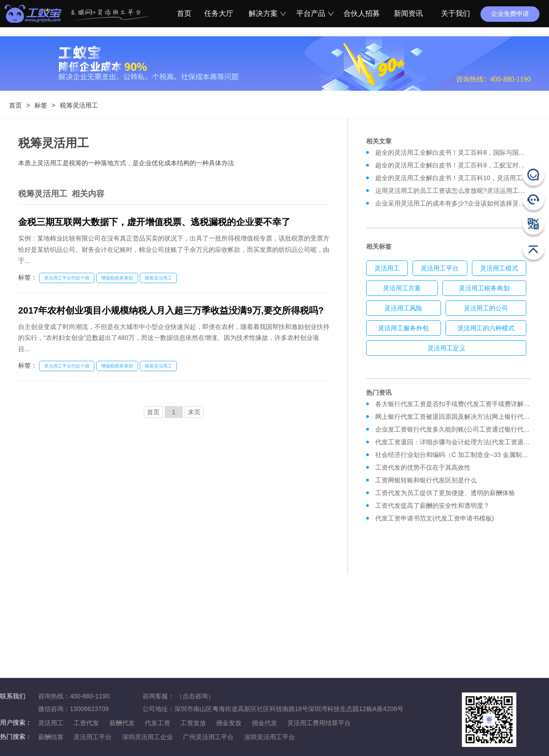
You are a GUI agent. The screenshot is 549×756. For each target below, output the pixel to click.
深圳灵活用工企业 (147, 737)
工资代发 (86, 723)
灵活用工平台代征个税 (67, 278)
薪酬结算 (51, 737)
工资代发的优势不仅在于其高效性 (423, 467)
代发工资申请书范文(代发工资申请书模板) (434, 518)
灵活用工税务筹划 (484, 288)
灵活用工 (387, 268)
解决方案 (266, 13)
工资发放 (193, 723)
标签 (41, 105)
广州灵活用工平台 (208, 737)
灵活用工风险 (403, 308)
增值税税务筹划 (117, 278)
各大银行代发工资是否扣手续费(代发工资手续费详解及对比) (460, 404)
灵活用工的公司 (486, 308)
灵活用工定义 (446, 348)
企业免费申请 (510, 14)
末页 (194, 412)
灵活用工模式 (499, 268)
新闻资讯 (408, 13)
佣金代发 (265, 723)
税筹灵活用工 (79, 105)
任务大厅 (219, 13)
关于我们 (456, 13)
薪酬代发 (122, 723)
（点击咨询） (195, 696)
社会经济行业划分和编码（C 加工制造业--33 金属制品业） (458, 455)
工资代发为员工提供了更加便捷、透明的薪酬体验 (445, 493)
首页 (183, 13)
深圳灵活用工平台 (270, 737)
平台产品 (314, 13)
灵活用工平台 (440, 268)
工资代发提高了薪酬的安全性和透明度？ (432, 506)
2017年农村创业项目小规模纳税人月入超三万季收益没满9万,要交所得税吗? (171, 310)
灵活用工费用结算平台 (319, 723)
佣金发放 (229, 723)
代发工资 (157, 723)
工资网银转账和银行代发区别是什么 (426, 480)
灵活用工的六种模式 (486, 328)
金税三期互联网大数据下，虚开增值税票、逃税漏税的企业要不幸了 (154, 222)
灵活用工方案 (402, 288)
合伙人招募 (361, 13)
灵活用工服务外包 (403, 328)
